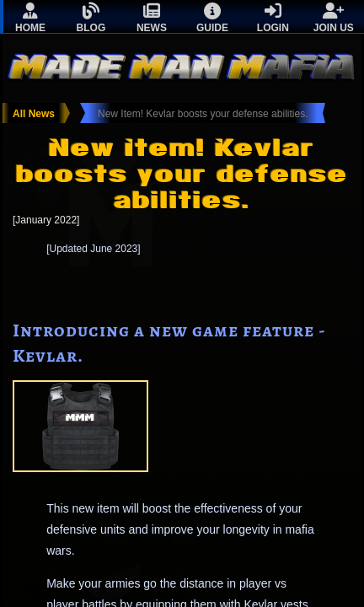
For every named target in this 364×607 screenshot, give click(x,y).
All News (34, 114)
